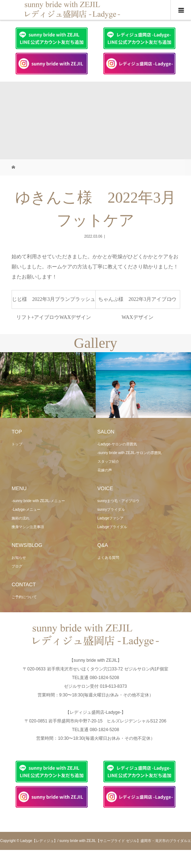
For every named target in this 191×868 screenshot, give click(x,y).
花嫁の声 (105, 470)
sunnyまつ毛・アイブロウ (119, 501)
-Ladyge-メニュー (26, 509)
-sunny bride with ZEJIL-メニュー (38, 501)
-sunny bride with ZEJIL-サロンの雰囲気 (130, 453)
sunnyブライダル (111, 509)
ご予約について (24, 597)
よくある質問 (108, 558)
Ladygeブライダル (112, 527)
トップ (17, 444)
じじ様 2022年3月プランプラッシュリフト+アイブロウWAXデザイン (54, 303)
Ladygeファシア (111, 518)
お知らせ (19, 558)
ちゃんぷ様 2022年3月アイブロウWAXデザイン (137, 303)
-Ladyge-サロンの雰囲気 (117, 444)
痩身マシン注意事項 (28, 527)
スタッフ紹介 (108, 461)
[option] (48, 385)
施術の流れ (21, 518)
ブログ (17, 566)
